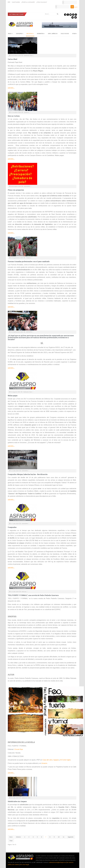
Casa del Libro (47, 760)
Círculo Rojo (19, 749)
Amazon (44, 763)
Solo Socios (65, 34)
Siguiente (71, 837)
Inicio (10, 34)
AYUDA (75, 34)
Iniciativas (30, 34)
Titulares (26, 112)
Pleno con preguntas (16, 190)
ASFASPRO (20, 34)
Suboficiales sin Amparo (17, 801)
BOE (9, 2)
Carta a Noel (13, 59)
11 (64, 837)
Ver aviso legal (24, 864)
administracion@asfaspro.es (58, 862)
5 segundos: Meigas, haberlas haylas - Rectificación (28, 474)
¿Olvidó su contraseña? (28, 2)
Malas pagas (13, 396)
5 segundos (12, 527)
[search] (52, 14)
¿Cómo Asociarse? (42, 2)
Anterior (18, 837)
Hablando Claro (28, 55)
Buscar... (44, 13)
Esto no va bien (14, 116)
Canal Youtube (16, 2)
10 (59, 837)
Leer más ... (11, 88)
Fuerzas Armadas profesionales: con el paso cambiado (29, 261)
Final (11, 841)
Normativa (41, 34)
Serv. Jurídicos (53, 34)
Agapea (56, 760)
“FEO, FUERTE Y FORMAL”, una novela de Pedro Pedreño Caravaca (33, 595)
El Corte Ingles (66, 760)
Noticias (24, 592)
